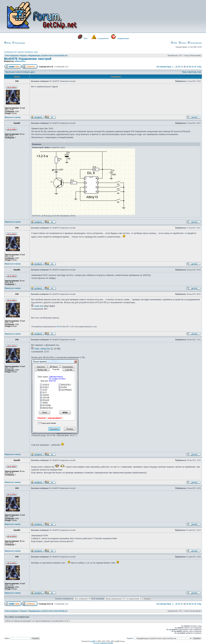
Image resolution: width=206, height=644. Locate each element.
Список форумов (12, 56)
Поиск (183, 43)
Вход (8, 43)
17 (182, 67)
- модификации (123, 38)
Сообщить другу (28, 72)
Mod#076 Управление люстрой (28, 59)
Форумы (24, 56)
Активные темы (31, 52)
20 (190, 67)
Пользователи (195, 43)
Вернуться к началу (13, 117)
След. (199, 67)
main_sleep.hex (42, 349)
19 (187, 67)
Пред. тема (187, 72)
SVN (58, 327)
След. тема (197, 72)
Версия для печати (13, 72)
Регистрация (19, 43)
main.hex (39, 306)
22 (195, 67)
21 (192, 67)
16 (179, 67)
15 (176, 67)
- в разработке (103, 38)
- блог (85, 38)
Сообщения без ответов (14, 52)
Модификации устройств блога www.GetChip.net (48, 56)
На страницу (162, 67)
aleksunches (20, 61)
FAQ (174, 43)
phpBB (93, 641)
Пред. (169, 67)
